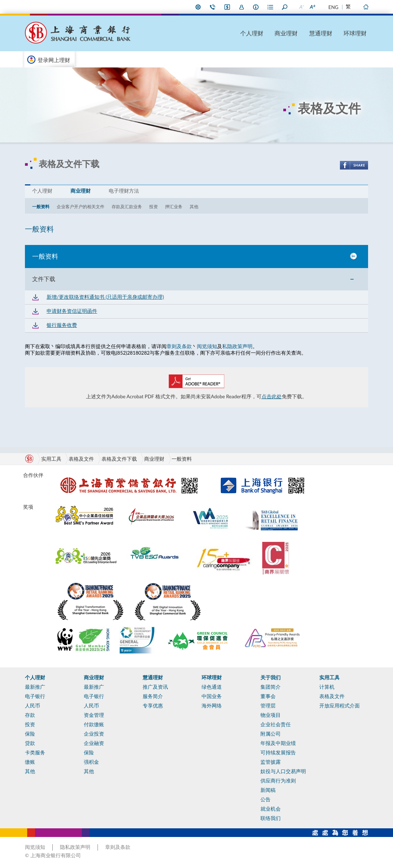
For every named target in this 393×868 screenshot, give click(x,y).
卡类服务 (35, 753)
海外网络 (212, 706)
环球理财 (355, 33)
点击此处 (272, 396)
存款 (30, 715)
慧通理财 (321, 33)
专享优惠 (153, 706)
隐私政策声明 (75, 847)
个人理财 (252, 33)
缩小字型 (301, 7)
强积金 (91, 762)
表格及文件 (81, 459)
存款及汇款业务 (127, 207)
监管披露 (271, 762)
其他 (194, 207)
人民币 (33, 706)
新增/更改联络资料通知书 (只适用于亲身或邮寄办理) (105, 297)
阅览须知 (207, 346)
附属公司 (271, 734)
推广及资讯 (155, 687)
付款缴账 (94, 724)
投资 (154, 207)
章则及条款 (179, 346)
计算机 (327, 687)
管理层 (268, 706)
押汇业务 (174, 207)
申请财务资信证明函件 (72, 311)
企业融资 (94, 743)
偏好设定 (198, 7)
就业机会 (271, 809)
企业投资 (94, 734)
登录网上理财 (54, 60)
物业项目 (271, 715)
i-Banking (227, 7)
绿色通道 (212, 687)
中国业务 (212, 696)
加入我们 (242, 7)
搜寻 (285, 7)
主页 (366, 7)
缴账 (30, 762)
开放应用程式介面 (340, 706)
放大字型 (312, 7)
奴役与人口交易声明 (283, 771)
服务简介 (153, 696)
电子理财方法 (124, 191)
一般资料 (41, 207)
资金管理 (94, 715)
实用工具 (329, 678)
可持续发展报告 (278, 753)
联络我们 (213, 7)
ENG (333, 7)
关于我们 (271, 678)
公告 (265, 799)
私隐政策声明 (237, 346)
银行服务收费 (62, 325)
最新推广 (35, 687)
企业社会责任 (276, 724)
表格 (271, 7)
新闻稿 (268, 790)
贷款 (30, 743)
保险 (30, 734)
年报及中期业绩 (278, 743)
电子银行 (35, 696)
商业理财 (286, 33)
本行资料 (256, 7)
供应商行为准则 (278, 781)
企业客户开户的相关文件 (81, 207)
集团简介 (271, 687)
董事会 (268, 696)
